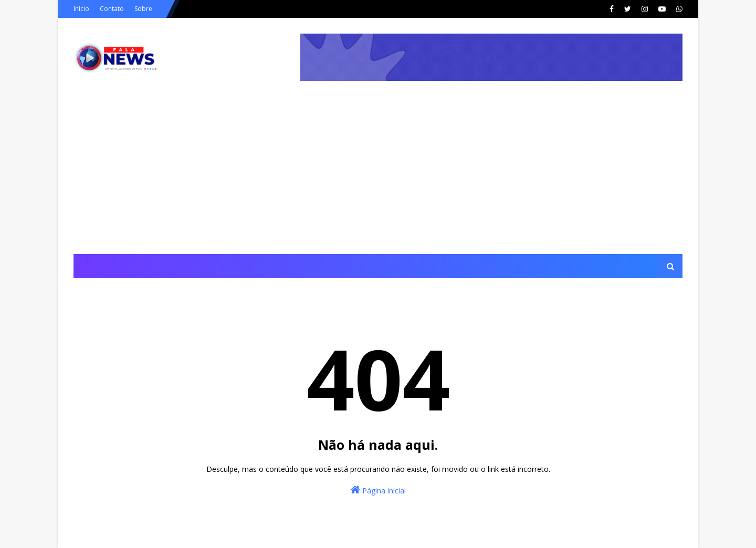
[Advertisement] (378, 175)
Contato (112, 9)
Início (81, 9)
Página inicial (378, 490)
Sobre (143, 9)
